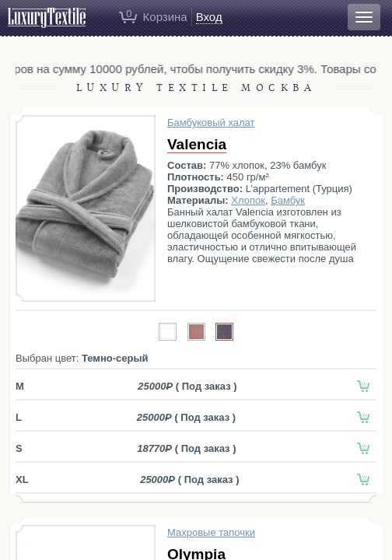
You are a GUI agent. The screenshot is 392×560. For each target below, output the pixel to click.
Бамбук (288, 200)
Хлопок (248, 200)
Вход (209, 17)
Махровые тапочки (211, 532)
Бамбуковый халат (211, 122)
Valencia (197, 144)
